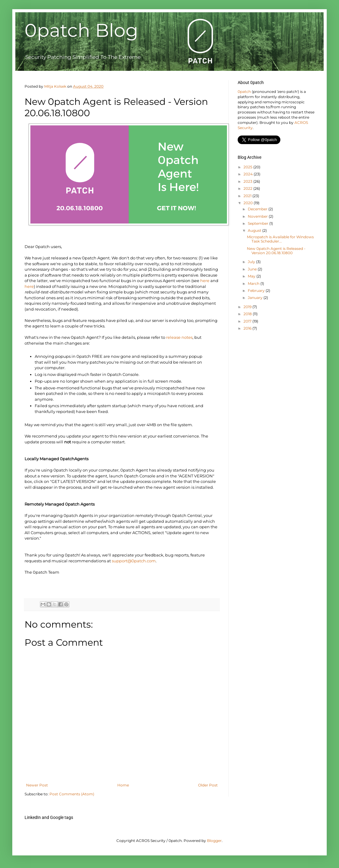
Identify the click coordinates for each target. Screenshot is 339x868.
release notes (179, 337)
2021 (248, 196)
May (252, 276)
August (255, 230)
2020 (249, 203)
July (252, 262)
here (205, 281)
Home (123, 785)
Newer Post (37, 785)
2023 (248, 181)
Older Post (208, 785)
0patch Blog (81, 30)
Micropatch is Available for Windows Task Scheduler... (280, 239)
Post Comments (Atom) (72, 794)
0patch (244, 92)
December (258, 209)
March (254, 283)
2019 (248, 307)
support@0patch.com (134, 561)
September (259, 223)
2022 (248, 188)
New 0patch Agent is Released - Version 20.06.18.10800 (276, 251)
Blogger (214, 841)
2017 (248, 321)
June (253, 269)
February (257, 291)
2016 (248, 328)
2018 (248, 314)
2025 (248, 167)
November (258, 216)
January (256, 298)
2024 (249, 174)
